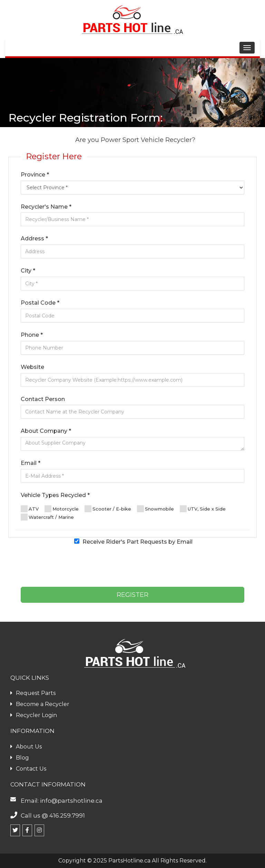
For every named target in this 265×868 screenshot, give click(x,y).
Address (34, 239)
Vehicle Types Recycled (55, 495)
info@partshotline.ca (71, 801)
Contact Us (28, 769)
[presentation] (132, 568)
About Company (46, 431)
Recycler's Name (46, 207)
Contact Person (43, 399)
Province (35, 175)
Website (32, 367)
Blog (20, 758)
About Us (26, 747)
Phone (32, 335)
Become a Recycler (40, 704)
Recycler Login (34, 715)
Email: (30, 801)
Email (31, 463)
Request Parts (33, 693)
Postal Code (40, 303)
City (28, 271)
